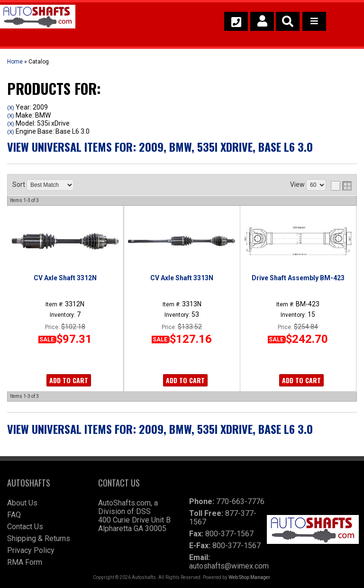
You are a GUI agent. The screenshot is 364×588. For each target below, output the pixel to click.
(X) (11, 108)
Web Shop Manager (249, 577)
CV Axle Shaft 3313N (182, 278)
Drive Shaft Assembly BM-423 (298, 278)
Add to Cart (69, 380)
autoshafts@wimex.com (229, 566)
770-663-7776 (240, 501)
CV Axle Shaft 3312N (65, 278)
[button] (288, 21)
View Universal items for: (160, 147)
